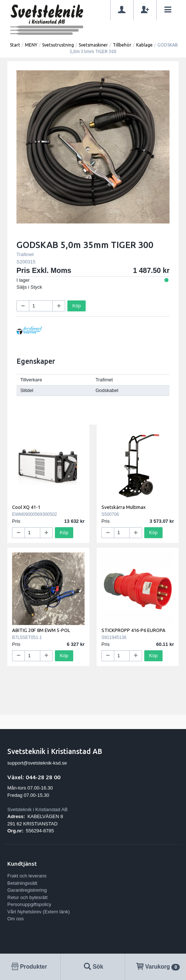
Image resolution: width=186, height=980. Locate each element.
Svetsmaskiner (93, 45)
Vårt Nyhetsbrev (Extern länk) (39, 912)
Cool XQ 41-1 (26, 507)
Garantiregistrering (27, 890)
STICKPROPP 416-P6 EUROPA (133, 630)
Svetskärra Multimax (124, 507)
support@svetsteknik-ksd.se (37, 763)
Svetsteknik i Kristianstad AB (38, 809)
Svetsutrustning (58, 45)
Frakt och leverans (27, 876)
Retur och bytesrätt (27, 897)
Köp (77, 306)
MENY (31, 45)
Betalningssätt (22, 883)
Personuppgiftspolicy (29, 904)
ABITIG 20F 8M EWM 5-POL (41, 630)
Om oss (16, 919)
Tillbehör (122, 45)
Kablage (144, 45)
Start (15, 45)
